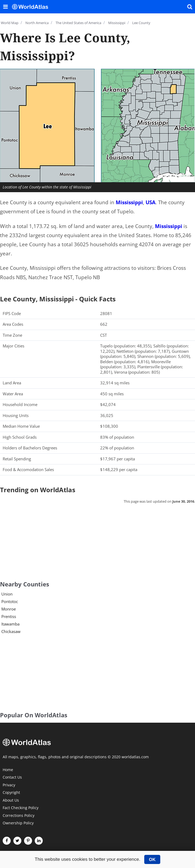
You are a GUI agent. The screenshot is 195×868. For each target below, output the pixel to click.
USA (151, 202)
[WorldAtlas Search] (190, 7)
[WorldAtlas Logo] (32, 7)
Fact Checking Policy (21, 808)
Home (8, 770)
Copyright (11, 793)
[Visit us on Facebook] (7, 841)
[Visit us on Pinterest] (28, 841)
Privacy (9, 785)
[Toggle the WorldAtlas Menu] (5, 7)
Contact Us (12, 778)
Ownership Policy (18, 823)
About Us (11, 801)
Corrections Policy (19, 816)
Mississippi (129, 202)
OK (152, 859)
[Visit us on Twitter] (17, 841)
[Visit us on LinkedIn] (39, 841)
